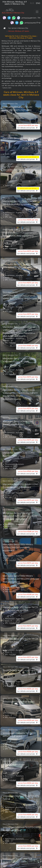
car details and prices (28, 126)
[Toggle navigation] (37, 12)
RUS (32, 3)
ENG (38, 3)
